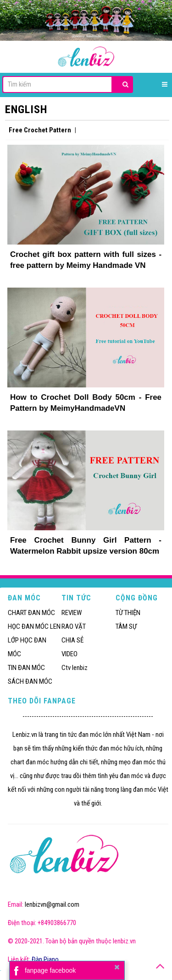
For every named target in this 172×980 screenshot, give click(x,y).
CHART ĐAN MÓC (31, 613)
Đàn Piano (45, 959)
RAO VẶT (74, 626)
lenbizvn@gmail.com (52, 904)
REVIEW (72, 613)
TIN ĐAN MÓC (26, 668)
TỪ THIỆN (128, 613)
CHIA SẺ (72, 640)
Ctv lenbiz (75, 668)
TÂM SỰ (126, 626)
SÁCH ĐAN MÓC (30, 681)
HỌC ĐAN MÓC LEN (34, 626)
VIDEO (69, 654)
